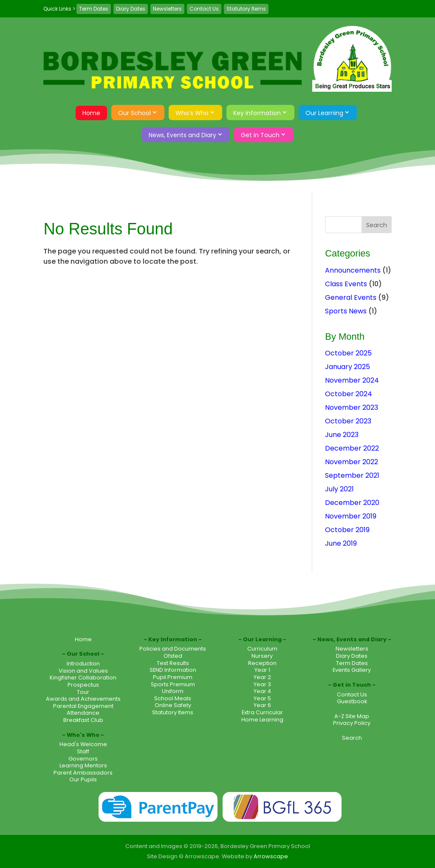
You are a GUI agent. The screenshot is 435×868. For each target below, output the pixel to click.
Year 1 (262, 670)
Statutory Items (246, 9)
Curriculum (262, 649)
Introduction (83, 664)
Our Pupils (83, 779)
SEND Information (173, 670)
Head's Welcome (83, 744)
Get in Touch (260, 135)
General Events (351, 297)
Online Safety (173, 705)
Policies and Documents (173, 649)
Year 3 (262, 684)
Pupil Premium (173, 677)
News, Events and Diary (182, 135)
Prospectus (83, 685)
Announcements (353, 270)
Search (352, 738)
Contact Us (204, 9)
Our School (134, 113)
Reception (262, 663)
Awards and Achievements (83, 699)
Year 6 (262, 705)
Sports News (346, 311)
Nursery (262, 656)
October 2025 (348, 353)
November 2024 (352, 380)
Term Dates (94, 9)
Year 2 (262, 677)
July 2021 (339, 489)
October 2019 (347, 530)
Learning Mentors (83, 765)
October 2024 (349, 394)
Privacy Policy (352, 723)
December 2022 (352, 448)
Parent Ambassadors (83, 773)
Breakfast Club (83, 720)
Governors (83, 759)
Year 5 (262, 698)
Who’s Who (192, 113)
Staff (83, 751)
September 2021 (352, 475)
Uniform (173, 691)
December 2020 (352, 503)
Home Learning (262, 720)
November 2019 (351, 516)
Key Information (257, 113)
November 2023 (352, 407)
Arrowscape (271, 856)
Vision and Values (83, 671)
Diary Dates (131, 9)
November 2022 (352, 462)
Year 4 (262, 691)
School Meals (173, 698)
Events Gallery (352, 670)
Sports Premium (173, 684)
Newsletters (167, 9)
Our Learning (324, 113)
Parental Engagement (83, 706)
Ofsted (173, 656)
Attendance (83, 713)
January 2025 (347, 367)
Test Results (173, 663)
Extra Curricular (262, 712)
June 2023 (342, 435)
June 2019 (341, 543)
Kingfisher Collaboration (83, 678)
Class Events (346, 284)
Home (91, 113)
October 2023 (348, 421)
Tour (83, 692)
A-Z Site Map (352, 716)
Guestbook (352, 701)
